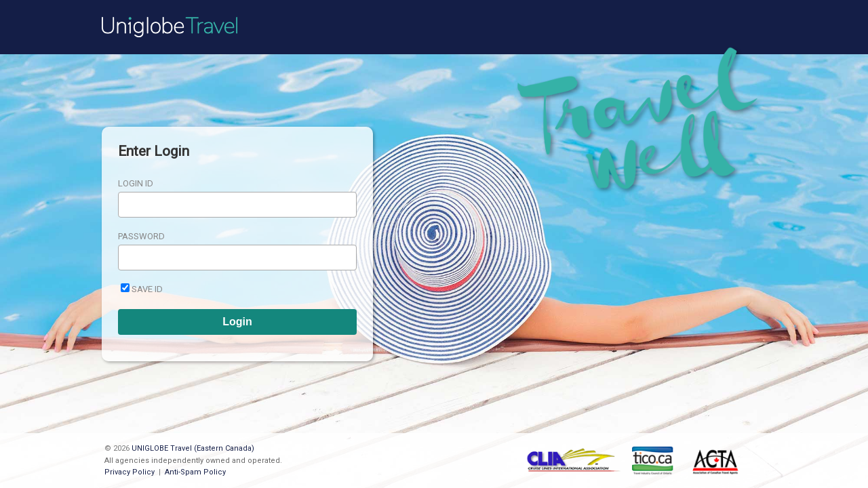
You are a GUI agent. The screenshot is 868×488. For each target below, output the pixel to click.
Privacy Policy (130, 472)
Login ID (136, 183)
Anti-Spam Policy (195, 472)
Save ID (147, 289)
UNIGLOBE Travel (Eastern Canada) (193, 448)
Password (141, 236)
